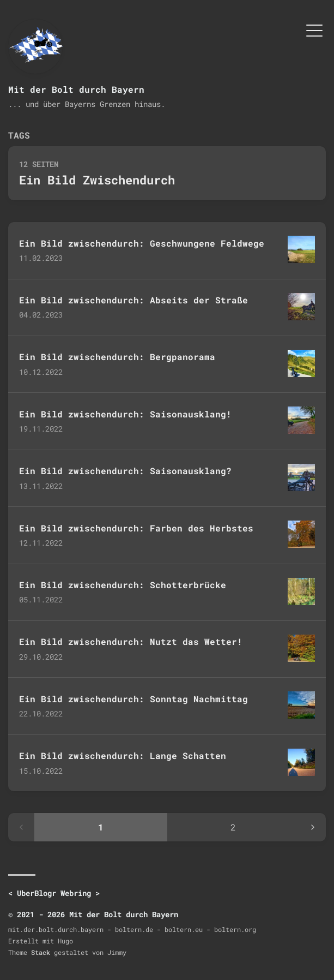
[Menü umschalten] (314, 29)
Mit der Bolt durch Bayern (76, 89)
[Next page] (313, 827)
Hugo (65, 941)
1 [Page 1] (101, 827)
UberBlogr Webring (54, 893)
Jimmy (117, 952)
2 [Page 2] (233, 827)
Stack (41, 952)
